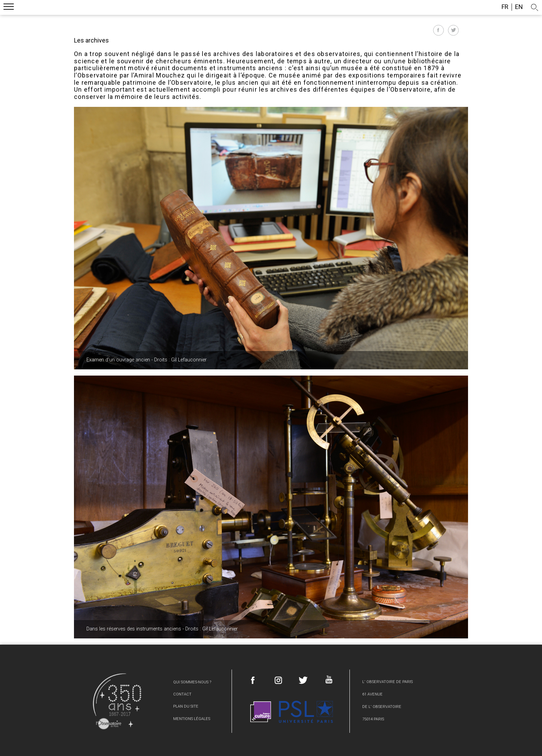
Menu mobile (9, 8)
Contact (182, 694)
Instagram (278, 680)
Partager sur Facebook (438, 30)
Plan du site (186, 706)
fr (505, 7)
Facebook (253, 680)
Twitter (303, 680)
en (519, 7)
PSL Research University (306, 712)
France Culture (261, 712)
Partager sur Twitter (453, 30)
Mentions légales (192, 719)
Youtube (328, 679)
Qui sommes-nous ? (192, 682)
